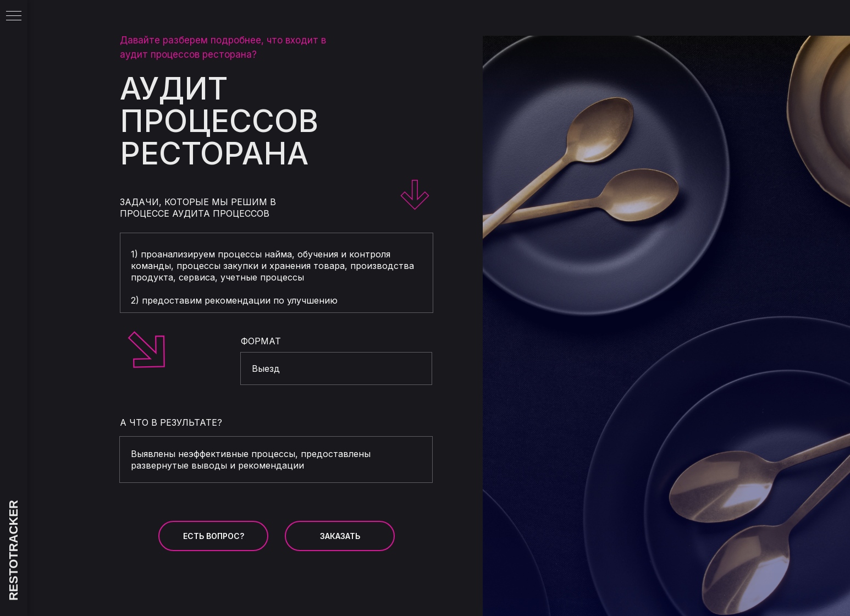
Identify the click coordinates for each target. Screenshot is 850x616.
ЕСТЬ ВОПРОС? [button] (214, 536)
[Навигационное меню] (14, 16)
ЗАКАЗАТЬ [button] (340, 536)
